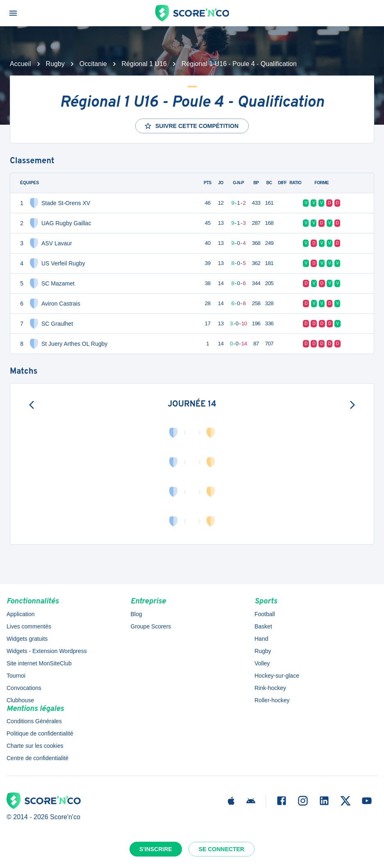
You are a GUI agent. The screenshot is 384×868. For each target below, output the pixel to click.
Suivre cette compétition (191, 126)
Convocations (24, 688)
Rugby (55, 64)
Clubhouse (20, 700)
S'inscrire (156, 849)
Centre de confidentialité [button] (37, 758)
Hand (261, 639)
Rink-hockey (270, 688)
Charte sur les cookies (35, 746)
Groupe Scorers (151, 626)
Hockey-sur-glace (277, 676)
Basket (263, 626)
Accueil (20, 64)
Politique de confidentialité (40, 733)
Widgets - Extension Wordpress (47, 651)
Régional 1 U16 (144, 64)
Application (21, 614)
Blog (136, 614)
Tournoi (16, 676)
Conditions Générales (34, 721)
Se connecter (222, 849)
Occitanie (93, 64)
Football (265, 614)
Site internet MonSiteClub (39, 663)
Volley (262, 663)
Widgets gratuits (27, 639)
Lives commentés (29, 626)
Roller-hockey (272, 700)
